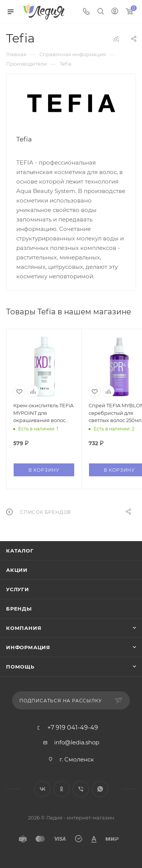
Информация (28, 647)
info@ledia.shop (77, 742)
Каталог (20, 551)
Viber (81, 789)
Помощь (20, 667)
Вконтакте (42, 789)
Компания (24, 628)
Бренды (19, 609)
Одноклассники (62, 789)
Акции (17, 570)
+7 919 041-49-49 (73, 728)
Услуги (18, 589)
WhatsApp (100, 789)
